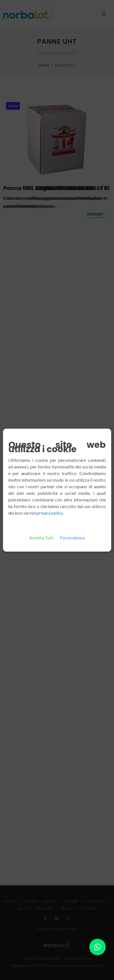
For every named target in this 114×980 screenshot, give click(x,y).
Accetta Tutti (41, 538)
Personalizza (72, 538)
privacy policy (50, 513)
